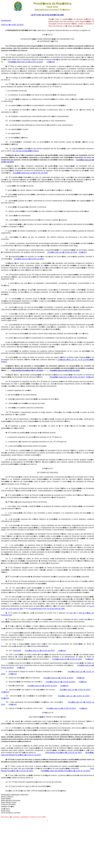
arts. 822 (73, 613)
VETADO (17, 651)
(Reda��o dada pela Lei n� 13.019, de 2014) (25, 62)
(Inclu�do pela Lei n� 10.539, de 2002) (65, 370)
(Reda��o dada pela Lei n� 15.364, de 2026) (30, 173)
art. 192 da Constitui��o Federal (26, 151)
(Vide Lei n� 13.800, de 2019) (12, 25)
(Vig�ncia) (51, 62)
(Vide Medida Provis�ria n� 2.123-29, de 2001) (64, 753)
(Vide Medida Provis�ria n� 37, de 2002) (27, 370)
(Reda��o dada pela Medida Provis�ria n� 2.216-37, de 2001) (65, 771)
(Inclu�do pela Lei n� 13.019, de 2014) (62, 252)
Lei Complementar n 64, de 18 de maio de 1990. (46, 609)
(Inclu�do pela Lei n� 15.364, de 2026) (29, 259)
